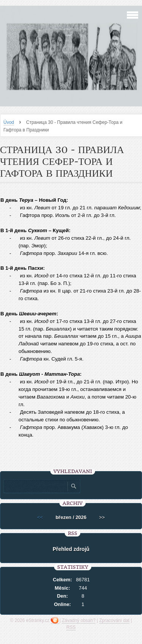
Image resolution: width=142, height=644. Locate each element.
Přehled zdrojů (71, 549)
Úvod (9, 122)
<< (40, 517)
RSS (71, 627)
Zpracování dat (114, 620)
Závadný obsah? (79, 620)
